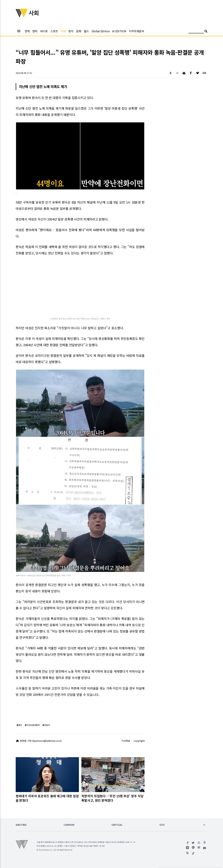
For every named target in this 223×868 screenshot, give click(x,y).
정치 (71, 31)
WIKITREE (21, 825)
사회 (63, 31)
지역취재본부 (136, 31)
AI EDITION (119, 31)
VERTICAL (117, 825)
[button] (170, 73)
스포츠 (54, 31)
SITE (162, 825)
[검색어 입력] (196, 32)
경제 (27, 31)
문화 (79, 31)
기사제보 (126, 741)
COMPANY (69, 825)
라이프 (44, 31)
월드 (86, 31)
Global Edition (101, 31)
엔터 (35, 31)
